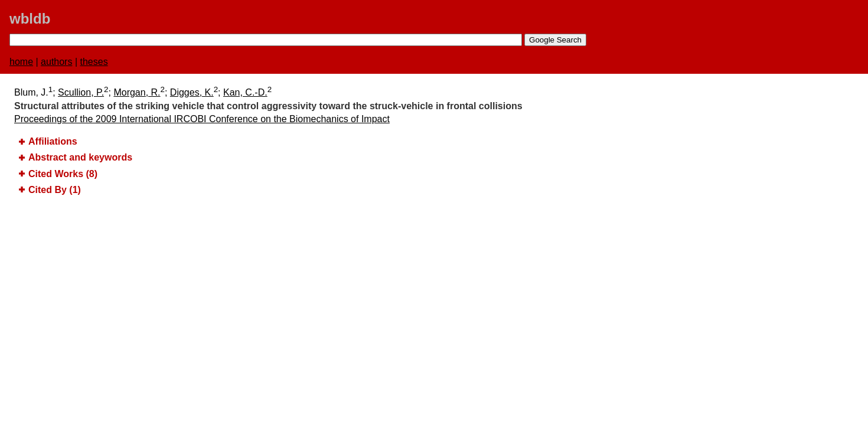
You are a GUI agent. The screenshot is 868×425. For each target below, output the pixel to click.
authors (56, 62)
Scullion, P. (81, 92)
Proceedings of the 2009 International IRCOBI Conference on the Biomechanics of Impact (202, 119)
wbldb (30, 19)
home (21, 62)
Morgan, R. (137, 92)
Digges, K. (192, 92)
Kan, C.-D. (245, 92)
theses (94, 62)
